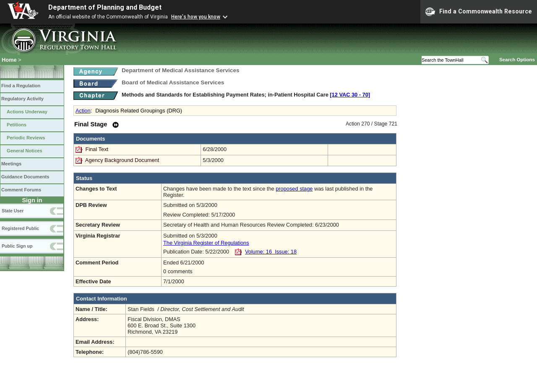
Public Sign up (17, 246)
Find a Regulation (21, 86)
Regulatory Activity (22, 99)
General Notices (25, 151)
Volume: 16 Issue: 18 (271, 252)
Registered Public (20, 228)
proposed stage (294, 189)
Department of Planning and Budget (105, 7)
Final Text (98, 149)
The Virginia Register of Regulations (206, 243)
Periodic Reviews (26, 138)
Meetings (11, 164)
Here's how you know (196, 17)
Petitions (17, 125)
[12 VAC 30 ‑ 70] (350, 95)
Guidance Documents (25, 177)
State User (13, 211)
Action (83, 111)
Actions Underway (27, 112)
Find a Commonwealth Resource (479, 12)
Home (9, 60)
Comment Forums (21, 190)
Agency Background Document (122, 160)
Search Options (517, 60)
